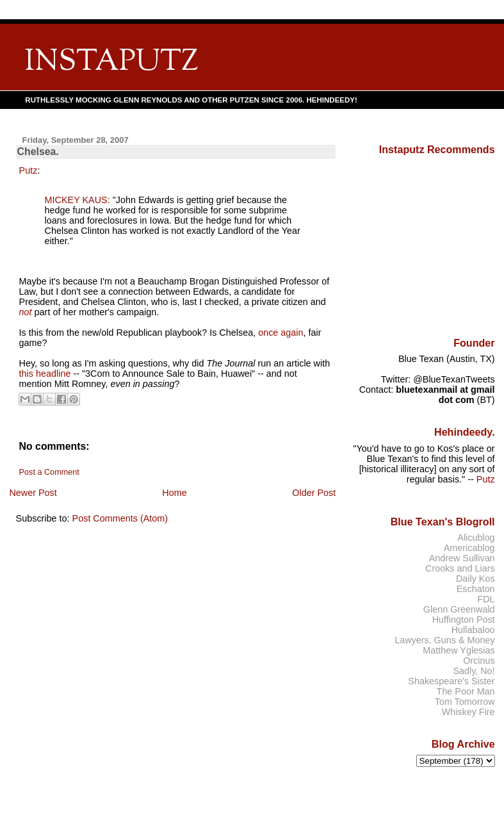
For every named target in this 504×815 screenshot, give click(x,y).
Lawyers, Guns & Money (444, 640)
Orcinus (479, 661)
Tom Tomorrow (465, 702)
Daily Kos (476, 579)
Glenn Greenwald (459, 609)
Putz (28, 170)
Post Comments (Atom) (120, 518)
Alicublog (476, 538)
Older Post (314, 493)
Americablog (469, 548)
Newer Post (33, 493)
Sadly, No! (474, 671)
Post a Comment (49, 472)
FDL (486, 599)
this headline (45, 374)
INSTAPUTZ (111, 62)
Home (174, 493)
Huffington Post (464, 620)
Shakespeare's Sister (451, 681)
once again (280, 333)
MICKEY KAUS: (77, 200)
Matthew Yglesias (459, 650)
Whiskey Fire (468, 712)
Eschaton (476, 589)
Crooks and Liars (460, 568)
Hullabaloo (473, 630)
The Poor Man (466, 691)
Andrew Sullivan (462, 558)
